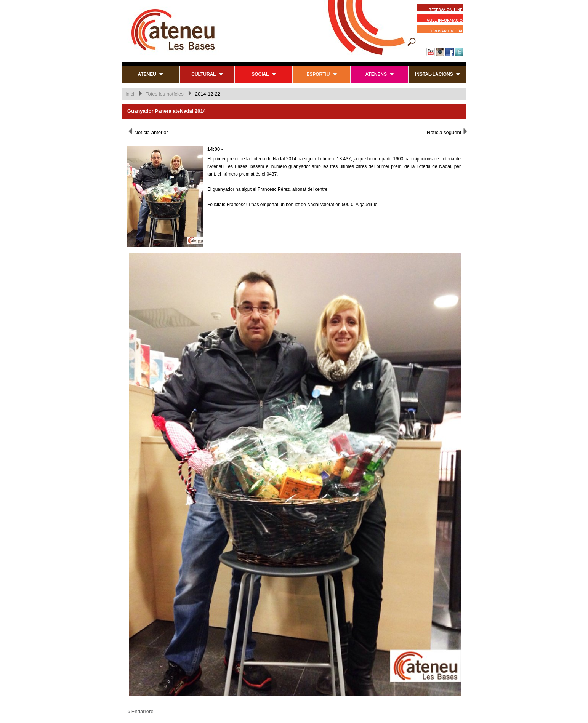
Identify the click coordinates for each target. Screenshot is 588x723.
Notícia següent (448, 132)
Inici (130, 94)
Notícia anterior (148, 132)
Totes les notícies (165, 94)
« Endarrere (140, 711)
